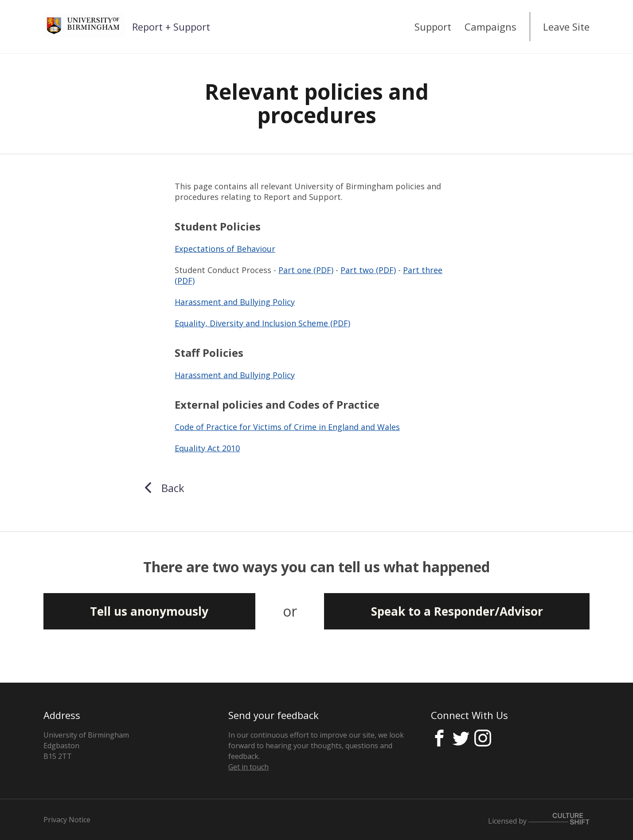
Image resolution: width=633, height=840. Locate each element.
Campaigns (490, 27)
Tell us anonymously (149, 611)
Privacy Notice (67, 820)
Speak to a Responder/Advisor (457, 611)
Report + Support (171, 27)
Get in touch (248, 767)
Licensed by (539, 821)
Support (433, 27)
